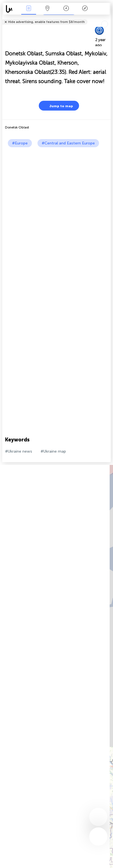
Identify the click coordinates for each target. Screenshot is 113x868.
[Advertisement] (57, 207)
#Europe (20, 143)
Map (48, 9)
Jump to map (58, 106)
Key (85, 9)
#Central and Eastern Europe (68, 143)
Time (66, 9)
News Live (29, 9)
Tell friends (108, 18)
